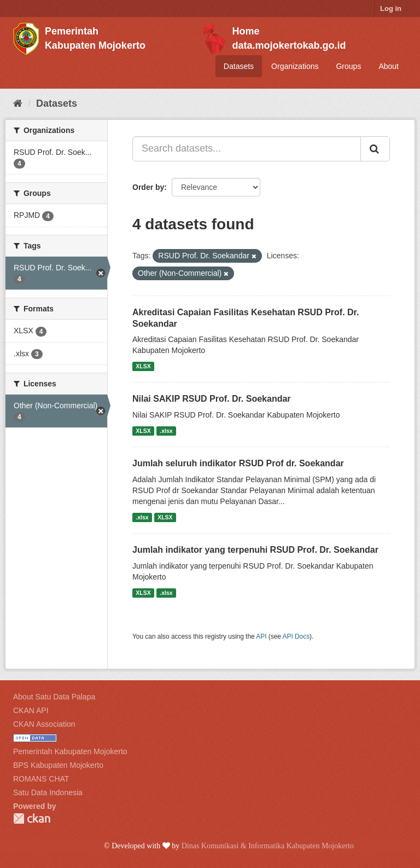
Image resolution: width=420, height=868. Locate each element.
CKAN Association (44, 724)
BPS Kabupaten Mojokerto (58, 765)
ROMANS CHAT (41, 779)
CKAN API (31, 710)
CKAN (32, 818)
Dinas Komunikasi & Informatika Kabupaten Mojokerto (268, 846)
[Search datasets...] (247, 149)
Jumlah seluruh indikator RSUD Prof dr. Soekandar (238, 463)
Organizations (295, 66)
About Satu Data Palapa (54, 697)
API (261, 636)
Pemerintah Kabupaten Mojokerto (70, 751)
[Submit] (375, 149)
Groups (348, 66)
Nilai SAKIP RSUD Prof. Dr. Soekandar (212, 399)
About (389, 66)
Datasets (239, 66)
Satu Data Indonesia (48, 792)
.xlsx (166, 431)
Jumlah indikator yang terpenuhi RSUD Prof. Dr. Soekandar (255, 550)
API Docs (296, 636)
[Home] (18, 103)
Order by (148, 187)
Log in (391, 8)
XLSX (143, 366)
